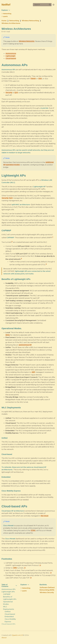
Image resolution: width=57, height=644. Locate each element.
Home (4, 21)
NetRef (6, 5)
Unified (8, 612)
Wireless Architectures (11, 23)
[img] (50, 5)
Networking (14, 21)
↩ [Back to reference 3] (51, 573)
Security (9, 93)
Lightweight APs (8, 592)
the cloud (44, 516)
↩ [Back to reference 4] (31, 578)
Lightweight (11, 56)
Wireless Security (47, 592)
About (4, 638)
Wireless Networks (27, 41)
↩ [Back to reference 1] (40, 565)
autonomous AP (25, 345)
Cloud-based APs (8, 624)
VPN (15, 568)
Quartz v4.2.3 (17, 635)
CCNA (33, 531)
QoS (16, 93)
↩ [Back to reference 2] (25, 568)
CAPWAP (7, 594)
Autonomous (11, 54)
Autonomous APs (9, 589)
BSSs (8, 335)
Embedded (9, 617)
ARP (33, 372)
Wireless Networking (30, 21)
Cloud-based (11, 59)
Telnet (33, 79)
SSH (40, 79)
